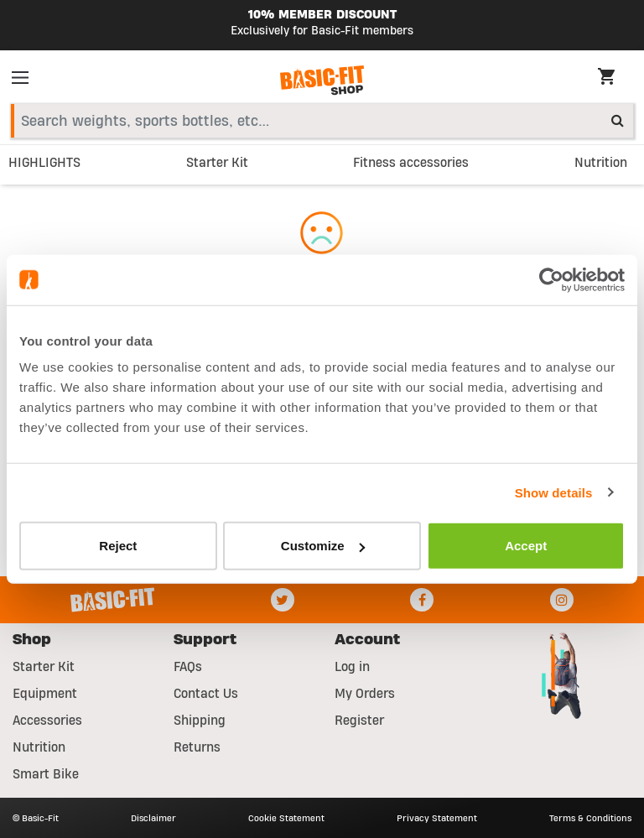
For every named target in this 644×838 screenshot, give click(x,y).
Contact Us (206, 694)
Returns (197, 747)
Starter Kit (44, 667)
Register (359, 721)
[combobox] (322, 121)
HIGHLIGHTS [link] (44, 163)
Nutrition (39, 747)
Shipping (200, 721)
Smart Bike (46, 774)
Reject (118, 546)
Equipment (45, 694)
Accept (526, 546)
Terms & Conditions (590, 818)
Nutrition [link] (601, 163)
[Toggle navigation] (25, 81)
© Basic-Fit (36, 818)
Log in (352, 667)
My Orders (365, 694)
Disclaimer (153, 818)
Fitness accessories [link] (411, 163)
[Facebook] (422, 600)
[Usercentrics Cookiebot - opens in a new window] (551, 279)
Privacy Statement (437, 818)
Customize (323, 546)
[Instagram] (562, 600)
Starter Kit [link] (217, 163)
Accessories (47, 721)
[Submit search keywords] (618, 120)
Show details (554, 492)
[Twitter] (283, 600)
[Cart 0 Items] (615, 79)
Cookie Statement (286, 818)
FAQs (188, 667)
